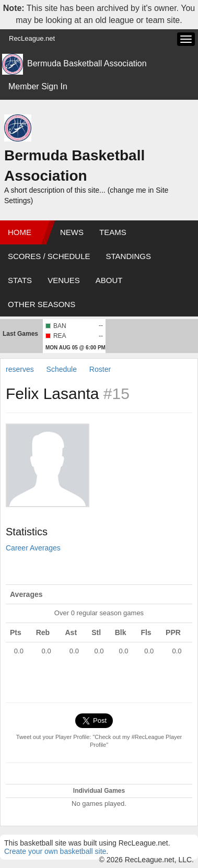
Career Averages (33, 548)
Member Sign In (38, 86)
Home (20, 232)
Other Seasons (42, 304)
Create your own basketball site (55, 851)
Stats (20, 280)
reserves (20, 369)
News (72, 232)
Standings (129, 256)
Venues (64, 280)
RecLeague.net (32, 38)
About (109, 280)
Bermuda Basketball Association (87, 63)
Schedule (62, 369)
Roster (100, 369)
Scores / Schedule (49, 256)
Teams (113, 232)
